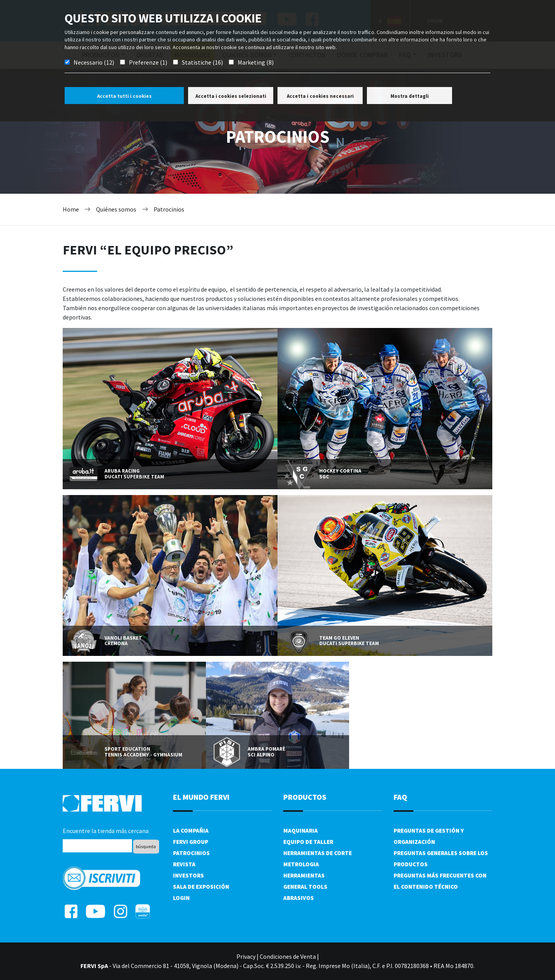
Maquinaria (301, 831)
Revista (184, 864)
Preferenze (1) (148, 62)
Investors (188, 875)
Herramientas (304, 875)
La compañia (191, 831)
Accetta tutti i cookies (124, 96)
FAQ (400, 797)
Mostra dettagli (410, 96)
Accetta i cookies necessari (320, 96)
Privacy (246, 956)
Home (71, 209)
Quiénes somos (116, 209)
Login (181, 898)
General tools (305, 887)
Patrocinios (169, 209)
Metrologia (301, 864)
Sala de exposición (201, 887)
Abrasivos (299, 898)
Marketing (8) (256, 62)
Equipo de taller (308, 842)
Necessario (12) (94, 62)
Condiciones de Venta (288, 956)
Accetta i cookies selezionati (231, 96)
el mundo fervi (201, 797)
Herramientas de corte (318, 853)
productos (305, 797)
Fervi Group (191, 842)
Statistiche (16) (202, 62)
